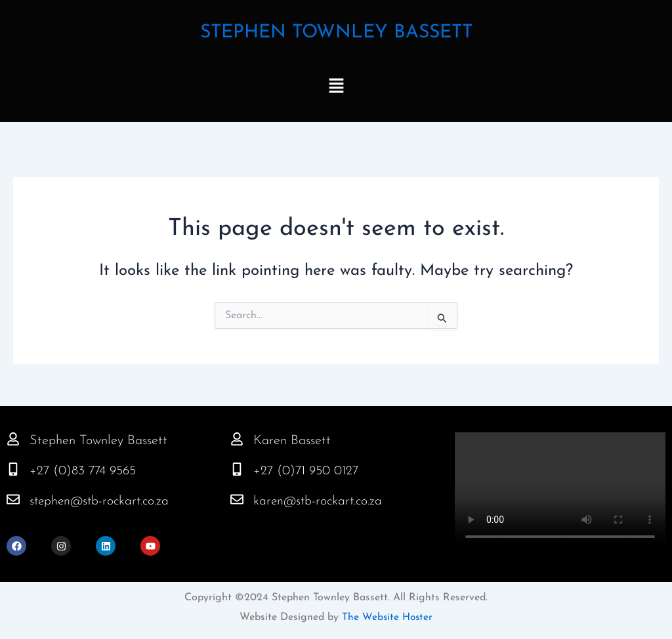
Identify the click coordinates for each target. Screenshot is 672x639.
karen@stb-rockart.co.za (320, 501)
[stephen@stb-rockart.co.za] (13, 499)
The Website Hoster (386, 617)
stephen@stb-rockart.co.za (102, 501)
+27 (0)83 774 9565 (85, 471)
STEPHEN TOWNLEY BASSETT (336, 32)
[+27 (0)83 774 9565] (13, 469)
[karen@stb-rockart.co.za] (237, 499)
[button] (336, 87)
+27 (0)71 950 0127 (307, 471)
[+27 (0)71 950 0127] (237, 469)
